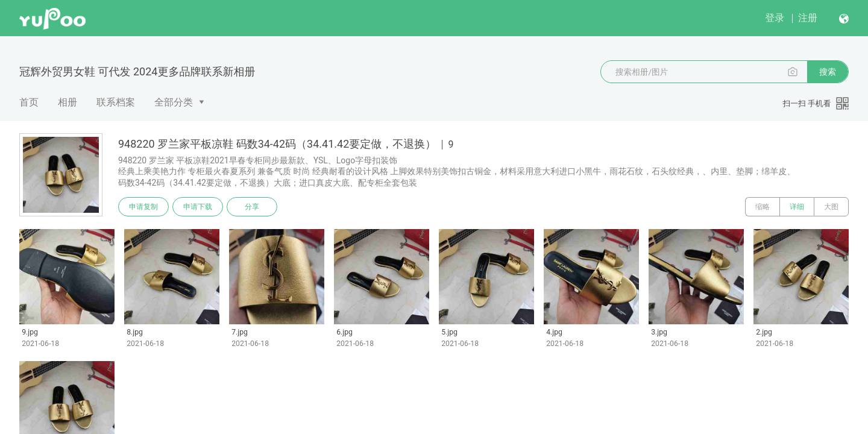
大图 (831, 207)
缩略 (763, 207)
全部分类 (174, 102)
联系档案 (116, 102)
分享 (252, 207)
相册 (68, 102)
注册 (808, 18)
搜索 (828, 72)
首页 (29, 102)
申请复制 (143, 207)
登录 (775, 18)
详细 (797, 207)
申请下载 (198, 207)
